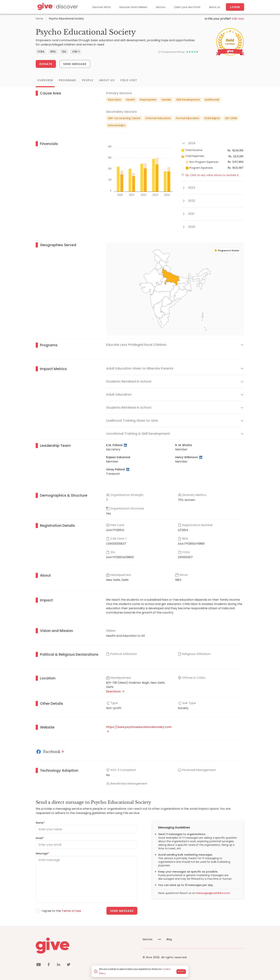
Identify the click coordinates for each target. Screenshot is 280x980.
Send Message (75, 64)
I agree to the (61, 911)
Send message (122, 911)
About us (214, 7)
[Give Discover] (57, 7)
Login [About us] (235, 7)
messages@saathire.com (213, 893)
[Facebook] (51, 752)
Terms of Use (71, 911)
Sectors (161, 7)
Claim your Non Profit (187, 7)
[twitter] (69, 965)
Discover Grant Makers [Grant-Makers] (133, 7)
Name (40, 823)
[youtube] (39, 965)
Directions (115, 691)
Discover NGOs (102, 7)
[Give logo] (87, 946)
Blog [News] (165, 939)
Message (42, 853)
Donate (46, 64)
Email (40, 838)
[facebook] (49, 965)
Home (40, 19)
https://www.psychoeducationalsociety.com (139, 729)
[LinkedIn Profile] (126, 445)
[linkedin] (59, 965)
